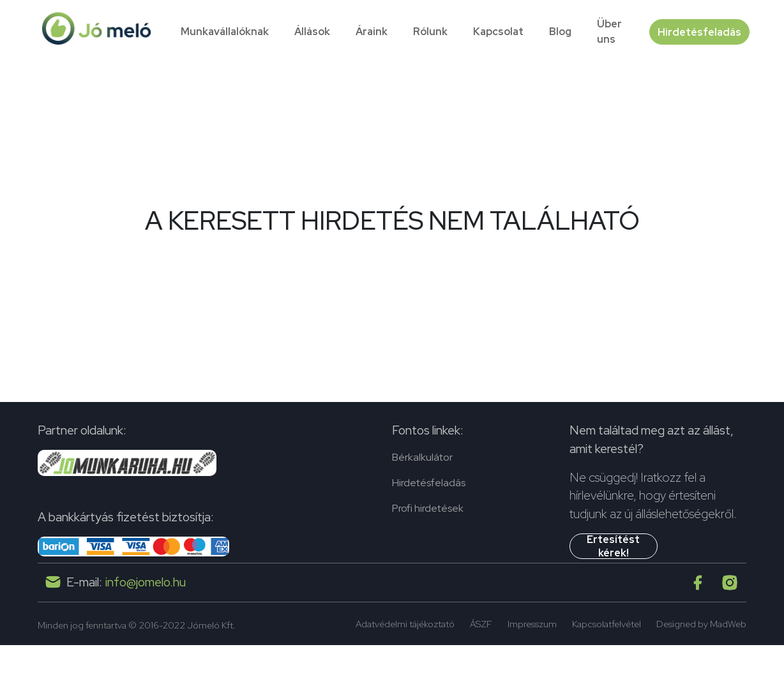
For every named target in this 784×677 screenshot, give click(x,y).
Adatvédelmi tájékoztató (405, 624)
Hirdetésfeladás (697, 32)
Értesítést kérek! (613, 546)
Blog (560, 32)
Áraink (372, 32)
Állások (312, 32)
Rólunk (430, 32)
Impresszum (532, 624)
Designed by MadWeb (701, 624)
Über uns (609, 32)
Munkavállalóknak (225, 32)
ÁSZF (481, 624)
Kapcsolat (498, 32)
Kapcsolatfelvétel (607, 624)
